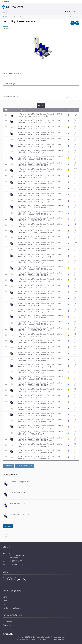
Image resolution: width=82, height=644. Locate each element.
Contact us (7, 625)
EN (74, 12)
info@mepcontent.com (17, 564)
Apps (4, 604)
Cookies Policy (42, 639)
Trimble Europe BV (43, 637)
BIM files (7, 17)
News (5, 601)
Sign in (68, 12)
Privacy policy (31, 639)
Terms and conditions (57, 639)
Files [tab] (41, 106)
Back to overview (75, 17)
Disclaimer (21, 639)
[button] (41, 84)
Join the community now (12, 608)
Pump (22, 17)
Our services (7, 621)
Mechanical (15, 17)
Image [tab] (7, 29)
